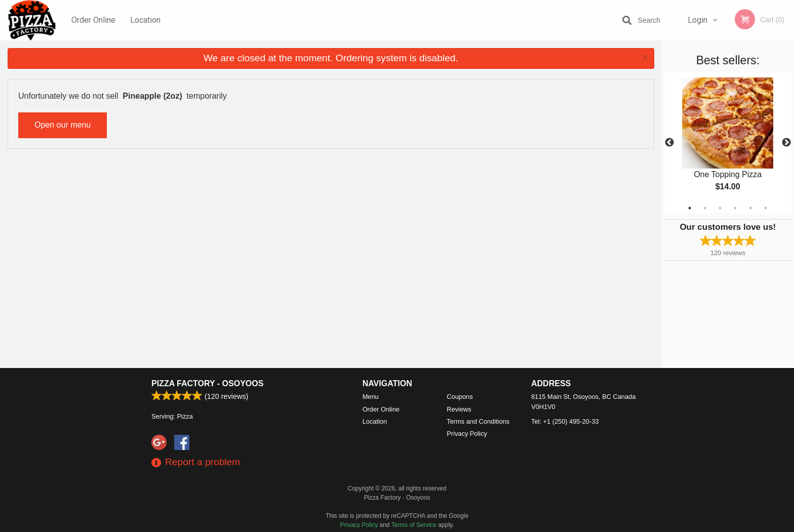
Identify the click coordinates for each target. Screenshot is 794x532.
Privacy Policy (467, 434)
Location (145, 20)
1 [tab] (690, 208)
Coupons (460, 397)
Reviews (459, 409)
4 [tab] (735, 208)
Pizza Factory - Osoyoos (207, 383)
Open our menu (63, 125)
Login (698, 20)
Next (786, 143)
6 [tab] (766, 208)
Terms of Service (414, 525)
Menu (371, 397)
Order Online (93, 20)
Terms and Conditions (478, 421)
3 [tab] (720, 208)
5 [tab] (750, 208)
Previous (669, 143)
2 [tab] (705, 208)
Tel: (565, 421)
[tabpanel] (728, 143)
